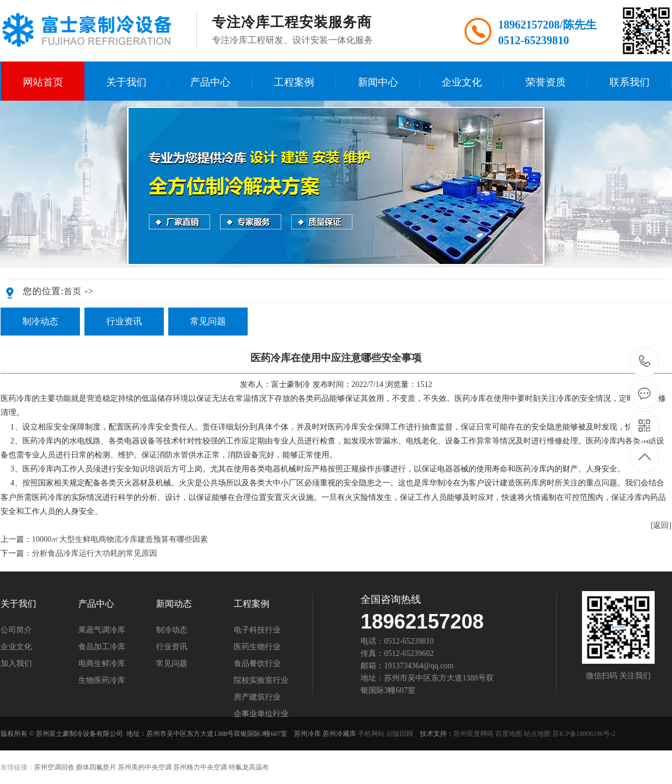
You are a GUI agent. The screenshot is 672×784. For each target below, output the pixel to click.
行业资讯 (124, 321)
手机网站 (371, 734)
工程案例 (294, 82)
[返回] (661, 525)
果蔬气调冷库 (102, 630)
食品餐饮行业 (257, 664)
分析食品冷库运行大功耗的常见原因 (94, 553)
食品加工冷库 (102, 647)
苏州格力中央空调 (200, 767)
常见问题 (208, 321)
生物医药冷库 (102, 681)
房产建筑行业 (257, 697)
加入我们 (16, 664)
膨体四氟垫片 (96, 767)
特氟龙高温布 (249, 767)
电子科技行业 (257, 630)
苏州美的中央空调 (145, 767)
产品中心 (210, 82)
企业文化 (462, 82)
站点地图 (537, 734)
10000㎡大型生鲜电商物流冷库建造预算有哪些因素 (120, 539)
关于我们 (126, 82)
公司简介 (16, 630)
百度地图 (509, 734)
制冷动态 (40, 321)
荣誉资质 (546, 82)
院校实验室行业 (261, 681)
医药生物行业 (257, 647)
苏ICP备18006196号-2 (584, 734)
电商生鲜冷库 (102, 664)
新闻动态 (174, 604)
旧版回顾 (400, 734)
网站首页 (43, 82)
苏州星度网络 (474, 734)
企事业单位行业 (261, 714)
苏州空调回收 (54, 767)
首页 (73, 291)
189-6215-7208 (645, 362)
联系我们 (630, 82)
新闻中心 (378, 82)
